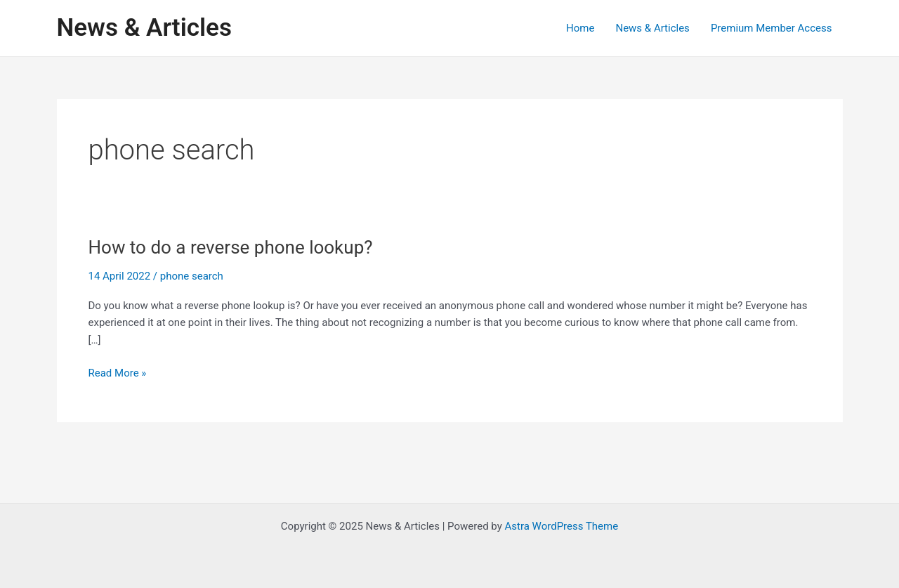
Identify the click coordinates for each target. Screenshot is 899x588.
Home (580, 28)
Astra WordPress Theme (561, 526)
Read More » (118, 373)
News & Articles (144, 28)
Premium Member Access (772, 28)
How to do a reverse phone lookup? (231, 247)
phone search (192, 276)
